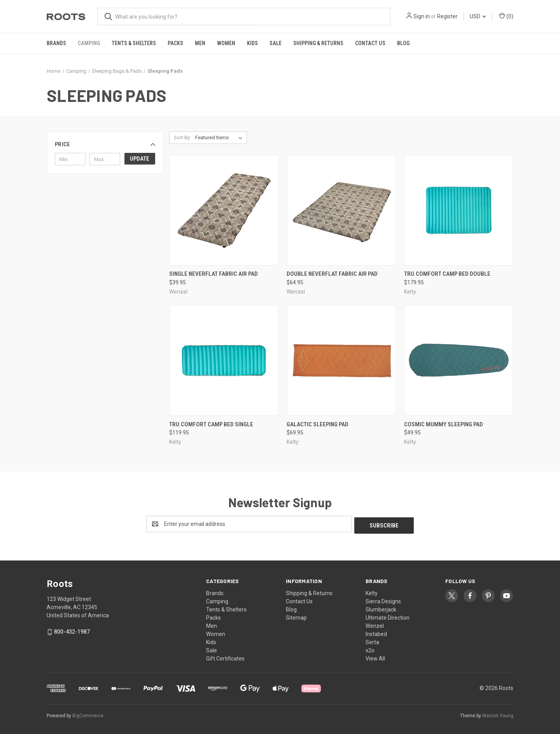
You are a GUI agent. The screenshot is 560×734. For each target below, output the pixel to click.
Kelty (372, 592)
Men (200, 43)
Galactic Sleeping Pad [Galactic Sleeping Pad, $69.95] (318, 424)
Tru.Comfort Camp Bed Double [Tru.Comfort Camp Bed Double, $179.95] (447, 274)
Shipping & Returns (318, 43)
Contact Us (370, 43)
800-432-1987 (72, 630)
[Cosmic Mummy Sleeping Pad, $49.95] (459, 360)
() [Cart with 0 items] (506, 16)
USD (478, 16)
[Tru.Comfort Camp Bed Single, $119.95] (224, 360)
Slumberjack (381, 608)
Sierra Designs (383, 600)
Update (140, 159)
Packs (175, 43)
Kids (252, 43)
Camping (89, 43)
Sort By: (182, 138)
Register (447, 16)
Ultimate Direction (388, 616)
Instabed (376, 632)
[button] (105, 144)
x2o (370, 649)
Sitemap (296, 616)
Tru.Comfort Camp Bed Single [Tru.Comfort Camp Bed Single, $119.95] (211, 424)
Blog (403, 43)
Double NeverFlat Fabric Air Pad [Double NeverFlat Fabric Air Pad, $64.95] (332, 274)
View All (375, 657)
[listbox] (220, 138)
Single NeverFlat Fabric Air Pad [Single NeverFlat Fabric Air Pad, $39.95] (213, 274)
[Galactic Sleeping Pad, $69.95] (341, 360)
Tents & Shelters (134, 43)
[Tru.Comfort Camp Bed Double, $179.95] (459, 210)
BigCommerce (88, 714)
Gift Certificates (225, 657)
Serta (372, 641)
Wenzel (375, 624)
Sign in (422, 16)
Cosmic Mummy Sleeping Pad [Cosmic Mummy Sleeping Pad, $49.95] (444, 424)
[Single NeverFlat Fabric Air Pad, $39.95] (224, 210)
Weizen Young (498, 714)
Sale (276, 43)
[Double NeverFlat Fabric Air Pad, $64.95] (341, 210)
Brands (56, 43)
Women (226, 43)
